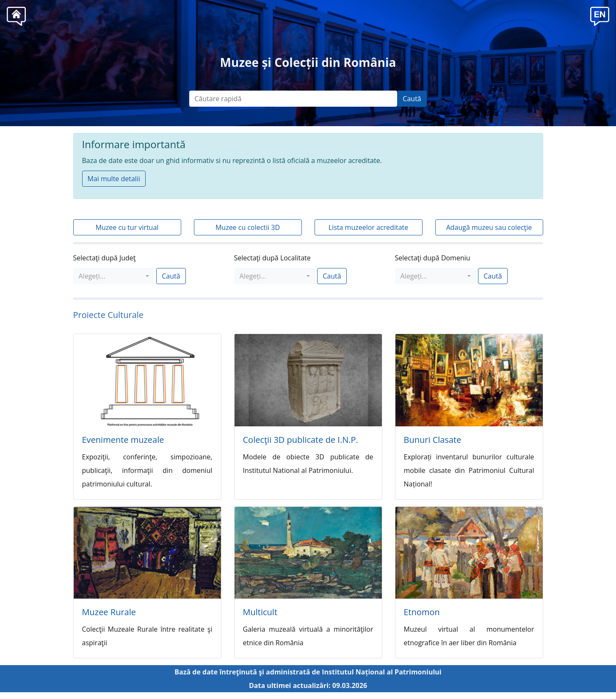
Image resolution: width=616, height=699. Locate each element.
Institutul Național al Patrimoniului (382, 672)
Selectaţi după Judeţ (105, 258)
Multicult (260, 612)
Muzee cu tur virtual (127, 227)
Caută (412, 99)
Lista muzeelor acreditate (368, 227)
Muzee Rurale (109, 612)
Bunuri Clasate (433, 440)
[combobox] (114, 276)
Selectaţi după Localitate (272, 258)
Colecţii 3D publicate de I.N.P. (301, 440)
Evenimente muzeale (123, 440)
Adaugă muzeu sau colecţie (489, 227)
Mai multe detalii (114, 179)
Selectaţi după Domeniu (433, 258)
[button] (600, 15)
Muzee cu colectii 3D (248, 227)
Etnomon (422, 612)
